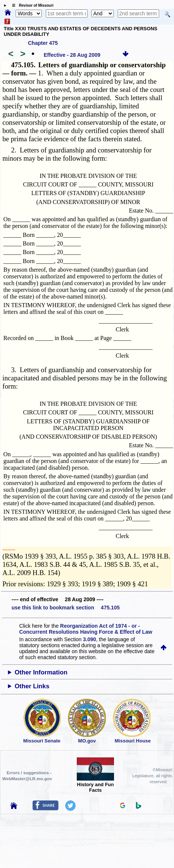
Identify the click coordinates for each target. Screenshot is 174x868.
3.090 (90, 639)
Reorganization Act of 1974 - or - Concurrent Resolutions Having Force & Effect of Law (86, 629)
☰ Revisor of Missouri (31, 5)
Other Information (41, 672)
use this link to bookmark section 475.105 (66, 608)
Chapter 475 (43, 43)
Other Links (32, 686)
